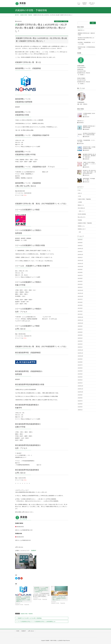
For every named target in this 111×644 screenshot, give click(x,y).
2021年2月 (80, 314)
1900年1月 (80, 410)
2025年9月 (80, 240)
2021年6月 (80, 302)
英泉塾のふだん (81, 226)
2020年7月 (80, 329)
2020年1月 (80, 347)
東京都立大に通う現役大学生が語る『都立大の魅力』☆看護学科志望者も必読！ (89, 172)
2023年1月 (80, 257)
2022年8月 (80, 272)
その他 (79, 196)
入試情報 (80, 202)
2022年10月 (80, 266)
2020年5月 (80, 335)
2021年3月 (80, 311)
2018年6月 (80, 404)
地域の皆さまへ (81, 30)
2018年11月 (80, 389)
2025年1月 (80, 246)
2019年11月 (80, 353)
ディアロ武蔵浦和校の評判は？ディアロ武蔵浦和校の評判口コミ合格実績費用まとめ (36, 622)
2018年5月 (80, 407)
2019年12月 (80, 350)
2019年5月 (80, 371)
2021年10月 (80, 296)
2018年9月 (80, 395)
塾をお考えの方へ (82, 217)
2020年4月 (80, 338)
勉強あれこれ (81, 205)
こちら (25, 195)
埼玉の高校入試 (81, 208)
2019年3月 (80, 377)
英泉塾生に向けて (82, 229)
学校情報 (80, 220)
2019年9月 (80, 359)
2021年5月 (80, 305)
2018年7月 (80, 401)
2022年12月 (80, 260)
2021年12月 (80, 290)
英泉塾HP (34, 551)
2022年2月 (80, 284)
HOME (18, 631)
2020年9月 (80, 326)
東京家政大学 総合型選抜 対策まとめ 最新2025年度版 (86, 39)
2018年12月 (80, 386)
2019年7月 (80, 365)
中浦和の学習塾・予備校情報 (84, 199)
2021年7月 (80, 299)
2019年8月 (80, 362)
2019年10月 (80, 356)
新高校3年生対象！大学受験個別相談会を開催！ (87, 48)
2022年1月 (80, 287)
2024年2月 (80, 252)
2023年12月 (80, 254)
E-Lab (79, 190)
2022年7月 (80, 275)
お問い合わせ (31, 631)
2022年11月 (80, 264)
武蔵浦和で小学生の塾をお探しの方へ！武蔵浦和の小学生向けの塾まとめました (59, 598)
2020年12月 (80, 317)
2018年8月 (80, 398)
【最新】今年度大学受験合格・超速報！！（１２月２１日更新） (89, 164)
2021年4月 (80, 308)
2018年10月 (80, 392)
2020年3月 (80, 341)
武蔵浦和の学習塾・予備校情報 (61, 21)
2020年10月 (80, 323)
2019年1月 (80, 383)
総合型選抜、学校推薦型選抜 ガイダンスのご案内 (86, 43)
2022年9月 (80, 269)
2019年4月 (80, 374)
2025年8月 (80, 243)
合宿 (80, 232)
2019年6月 (80, 368)
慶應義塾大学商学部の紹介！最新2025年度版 (86, 34)
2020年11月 (80, 320)
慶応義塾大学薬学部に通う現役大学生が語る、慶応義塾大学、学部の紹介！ (89, 156)
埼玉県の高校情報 (82, 214)
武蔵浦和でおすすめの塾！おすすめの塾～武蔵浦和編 (30, 618)
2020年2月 (80, 344)
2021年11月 (80, 293)
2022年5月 (80, 281)
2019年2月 (80, 380)
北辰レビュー (82, 211)
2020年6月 (80, 332)
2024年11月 (80, 249)
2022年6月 (80, 278)
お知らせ (80, 193)
